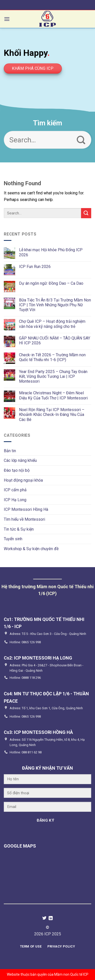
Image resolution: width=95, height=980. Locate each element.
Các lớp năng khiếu (20, 460)
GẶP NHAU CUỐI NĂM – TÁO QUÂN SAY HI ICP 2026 (55, 341)
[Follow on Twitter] (44, 918)
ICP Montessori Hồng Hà (26, 509)
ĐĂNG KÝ (45, 820)
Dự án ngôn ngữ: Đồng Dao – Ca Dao (51, 283)
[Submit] (81, 140)
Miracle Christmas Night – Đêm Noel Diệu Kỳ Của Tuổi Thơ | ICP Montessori (53, 395)
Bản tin (10, 451)
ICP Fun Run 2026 (35, 267)
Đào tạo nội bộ (17, 470)
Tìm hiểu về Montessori (24, 519)
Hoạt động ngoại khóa (23, 480)
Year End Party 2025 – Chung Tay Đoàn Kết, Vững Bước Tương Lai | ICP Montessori (53, 376)
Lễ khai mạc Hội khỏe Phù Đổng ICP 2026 (51, 252)
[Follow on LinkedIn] (51, 918)
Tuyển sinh (13, 539)
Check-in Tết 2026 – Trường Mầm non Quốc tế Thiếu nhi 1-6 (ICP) (52, 357)
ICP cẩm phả (15, 490)
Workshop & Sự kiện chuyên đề (31, 549)
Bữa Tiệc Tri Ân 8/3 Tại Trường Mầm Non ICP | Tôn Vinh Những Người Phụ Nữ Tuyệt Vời (55, 305)
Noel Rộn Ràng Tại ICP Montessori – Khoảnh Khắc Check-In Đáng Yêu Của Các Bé (52, 415)
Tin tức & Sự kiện (19, 529)
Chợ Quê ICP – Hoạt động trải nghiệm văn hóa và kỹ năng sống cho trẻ (52, 324)
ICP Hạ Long (15, 500)
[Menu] (7, 19)
